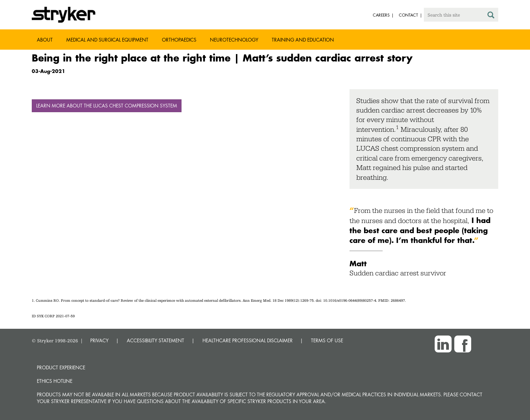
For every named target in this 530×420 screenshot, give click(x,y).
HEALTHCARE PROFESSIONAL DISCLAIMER (248, 340)
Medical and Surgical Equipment (107, 40)
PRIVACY (99, 340)
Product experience (61, 367)
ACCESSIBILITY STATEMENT (155, 340)
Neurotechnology (234, 40)
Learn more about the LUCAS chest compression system (107, 106)
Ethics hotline (55, 381)
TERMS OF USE (327, 340)
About (45, 40)
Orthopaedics (179, 40)
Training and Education (303, 40)
